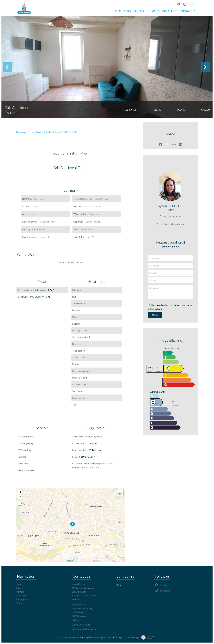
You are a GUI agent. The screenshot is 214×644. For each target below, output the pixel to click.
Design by (147, 637)
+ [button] (20, 492)
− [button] (20, 497)
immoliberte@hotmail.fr (84, 629)
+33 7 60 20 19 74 (81, 625)
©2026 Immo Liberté (71, 637)
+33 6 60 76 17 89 (172, 216)
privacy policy (185, 305)
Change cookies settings (127, 637)
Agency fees (106, 637)
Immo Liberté (79, 584)
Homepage (21, 132)
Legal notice (90, 637)
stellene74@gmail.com (172, 224)
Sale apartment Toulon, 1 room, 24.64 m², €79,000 (55, 132)
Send (155, 315)
